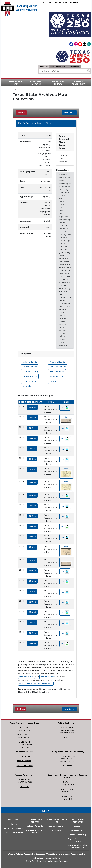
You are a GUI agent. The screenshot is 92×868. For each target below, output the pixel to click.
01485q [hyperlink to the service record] (32, 482)
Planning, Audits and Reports (35, 831)
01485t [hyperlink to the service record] (32, 449)
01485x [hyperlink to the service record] (32, 407)
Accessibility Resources (35, 854)
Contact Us (43, 2)
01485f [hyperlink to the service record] (32, 591)
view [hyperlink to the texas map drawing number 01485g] (65, 582)
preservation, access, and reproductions (36, 684)
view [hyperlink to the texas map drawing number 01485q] (66, 486)
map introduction (26, 677)
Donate (66, 2)
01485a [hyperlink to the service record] (32, 643)
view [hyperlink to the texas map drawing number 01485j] (66, 551)
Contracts (57, 830)
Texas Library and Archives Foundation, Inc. (66, 854)
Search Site (44, 67)
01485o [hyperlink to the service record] (32, 506)
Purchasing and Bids (57, 826)
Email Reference (24, 761)
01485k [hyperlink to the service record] (32, 537)
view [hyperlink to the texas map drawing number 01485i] (66, 563)
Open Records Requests (14, 828)
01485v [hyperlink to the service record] (32, 428)
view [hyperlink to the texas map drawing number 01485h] (65, 571)
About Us (59, 2)
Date (22, 402)
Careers (14, 824)
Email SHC (67, 799)
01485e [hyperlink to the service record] (32, 602)
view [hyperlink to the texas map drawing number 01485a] (65, 644)
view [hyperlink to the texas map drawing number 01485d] (65, 613)
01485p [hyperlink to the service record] (32, 495)
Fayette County (57, 372)
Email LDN (67, 766)
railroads (27, 386)
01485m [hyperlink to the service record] (33, 526)
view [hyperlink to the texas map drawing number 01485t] (65, 449)
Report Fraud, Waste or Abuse (78, 840)
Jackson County (30, 362)
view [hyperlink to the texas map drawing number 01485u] (65, 439)
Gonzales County (58, 367)
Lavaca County (30, 367)
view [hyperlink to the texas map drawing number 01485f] (65, 592)
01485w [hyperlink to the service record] (32, 418)
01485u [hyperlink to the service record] (32, 438)
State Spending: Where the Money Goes (78, 846)
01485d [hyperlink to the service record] (32, 612)
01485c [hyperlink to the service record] (32, 623)
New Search (69, 112)
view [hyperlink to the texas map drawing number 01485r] (66, 473)
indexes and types (48, 677)
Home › (16, 89)
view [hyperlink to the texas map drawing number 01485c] (65, 623)
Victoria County (57, 376)
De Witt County (30, 376)
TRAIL (52, 67)
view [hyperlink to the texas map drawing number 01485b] (65, 633)
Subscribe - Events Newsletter (47, 858)
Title (50, 402)
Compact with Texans (14, 832)
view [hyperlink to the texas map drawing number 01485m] (65, 527)
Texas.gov (78, 826)
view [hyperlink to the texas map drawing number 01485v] (65, 428)
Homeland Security (78, 834)
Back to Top (46, 811)
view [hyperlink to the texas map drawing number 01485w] (66, 420)
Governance (74, 2)
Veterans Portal (78, 830)
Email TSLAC (25, 747)
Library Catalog (62, 67)
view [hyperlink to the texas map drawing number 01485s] (65, 460)
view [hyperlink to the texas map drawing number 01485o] (65, 506)
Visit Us (51, 2)
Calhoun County (30, 381)
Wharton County (57, 362)
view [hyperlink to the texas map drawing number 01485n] (65, 516)
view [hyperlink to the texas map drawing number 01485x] (65, 408)
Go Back (21, 112)
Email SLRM (25, 787)
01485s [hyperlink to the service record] (32, 459)
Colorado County (31, 372)
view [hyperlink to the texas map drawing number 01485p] (65, 496)
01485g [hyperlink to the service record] (32, 581)
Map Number (34, 402)
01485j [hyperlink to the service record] (32, 547)
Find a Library (75, 67)
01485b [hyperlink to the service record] (32, 633)
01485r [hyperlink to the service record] (32, 469)
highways (54, 381)
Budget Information (35, 826)
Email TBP (67, 737)
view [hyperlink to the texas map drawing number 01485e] (65, 602)
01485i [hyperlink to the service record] (32, 560)
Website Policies (15, 854)
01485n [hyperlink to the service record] (32, 516)
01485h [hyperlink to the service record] (32, 571)
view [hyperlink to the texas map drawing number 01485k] (65, 537)
